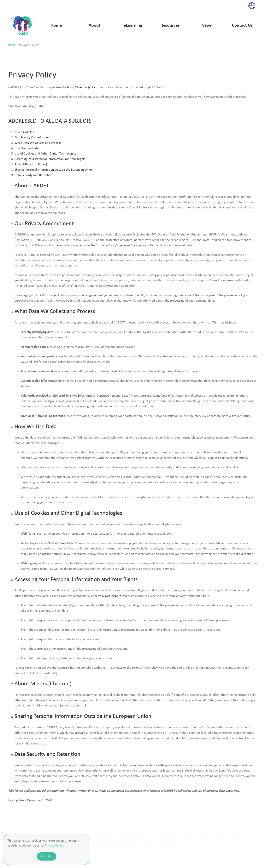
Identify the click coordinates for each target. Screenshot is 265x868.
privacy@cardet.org (108, 596)
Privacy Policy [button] (54, 846)
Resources (170, 26)
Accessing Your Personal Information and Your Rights (50, 159)
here (39, 673)
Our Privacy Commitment (32, 138)
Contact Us (242, 26)
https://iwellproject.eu (83, 87)
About (95, 26)
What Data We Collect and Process (38, 143)
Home (56, 26)
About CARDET (24, 132)
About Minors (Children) (31, 164)
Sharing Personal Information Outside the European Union (54, 170)
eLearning (133, 26)
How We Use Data (27, 148)
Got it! (47, 856)
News (207, 26)
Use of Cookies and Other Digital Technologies (46, 154)
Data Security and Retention (33, 175)
